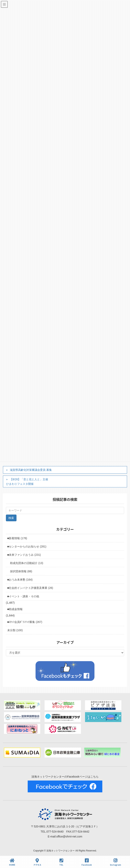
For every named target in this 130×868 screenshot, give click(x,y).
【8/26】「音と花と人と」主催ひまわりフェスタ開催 (27, 482)
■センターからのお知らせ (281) (27, 546)
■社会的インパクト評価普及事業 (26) (30, 588)
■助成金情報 (15, 609)
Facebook (87, 862)
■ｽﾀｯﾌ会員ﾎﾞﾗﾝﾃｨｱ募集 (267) (25, 622)
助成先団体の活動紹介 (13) (27, 563)
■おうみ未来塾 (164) (20, 580)
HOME (12, 862)
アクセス (37, 862)
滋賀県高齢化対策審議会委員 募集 (31, 470)
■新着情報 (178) (17, 538)
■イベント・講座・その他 (23, 596)
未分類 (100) (15, 630)
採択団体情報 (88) (21, 571)
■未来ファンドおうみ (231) (24, 555)
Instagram (115, 862)
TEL (61, 862)
